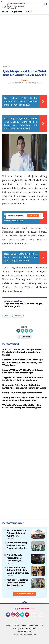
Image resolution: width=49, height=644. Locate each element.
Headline (18, 316)
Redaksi (26, 619)
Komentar (24, 337)
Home (5, 11)
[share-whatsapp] (27, 331)
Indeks (28, 11)
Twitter (23, 616)
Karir (41, 626)
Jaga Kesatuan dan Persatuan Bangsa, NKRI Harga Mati (24, 305)
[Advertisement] (24, 38)
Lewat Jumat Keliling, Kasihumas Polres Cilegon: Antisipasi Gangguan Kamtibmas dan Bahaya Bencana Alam (18, 546)
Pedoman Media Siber (29, 626)
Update (33, 216)
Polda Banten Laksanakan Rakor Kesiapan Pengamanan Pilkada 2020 (21, 101)
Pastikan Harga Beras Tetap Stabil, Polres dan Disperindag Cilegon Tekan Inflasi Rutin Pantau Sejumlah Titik (18, 583)
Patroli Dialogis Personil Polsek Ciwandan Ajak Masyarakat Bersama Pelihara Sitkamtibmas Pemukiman (18, 558)
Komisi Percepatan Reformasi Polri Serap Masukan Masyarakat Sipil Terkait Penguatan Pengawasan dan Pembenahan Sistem (18, 570)
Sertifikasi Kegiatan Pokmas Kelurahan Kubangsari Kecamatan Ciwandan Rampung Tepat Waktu (18, 533)
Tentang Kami (30, 629)
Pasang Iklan (18, 629)
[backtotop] (25, 604)
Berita (7, 316)
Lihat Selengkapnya (24, 594)
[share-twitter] (22, 331)
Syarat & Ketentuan (25, 631)
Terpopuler (17, 11)
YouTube (29, 616)
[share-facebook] (18, 331)
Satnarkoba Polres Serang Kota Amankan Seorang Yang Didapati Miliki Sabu (21, 257)
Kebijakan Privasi (12, 626)
